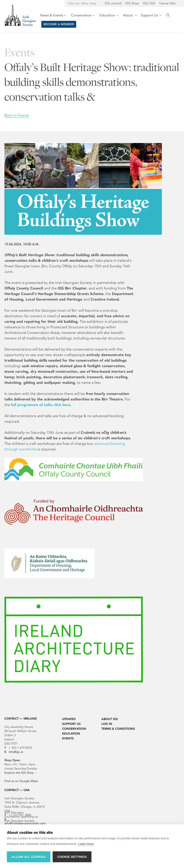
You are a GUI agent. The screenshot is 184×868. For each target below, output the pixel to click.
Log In (107, 724)
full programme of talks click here (41, 405)
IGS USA (149, 3)
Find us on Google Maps (21, 781)
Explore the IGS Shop (19, 773)
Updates (69, 719)
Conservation (74, 729)
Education (71, 734)
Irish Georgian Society (20, 16)
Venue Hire (167, 3)
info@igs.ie (16, 752)
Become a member (59, 24)
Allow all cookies (29, 857)
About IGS (110, 719)
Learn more (86, 844)
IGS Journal (113, 3)
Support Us (71, 724)
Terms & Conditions (118, 729)
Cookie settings (72, 857)
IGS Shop (132, 3)
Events (68, 738)
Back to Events (17, 115)
